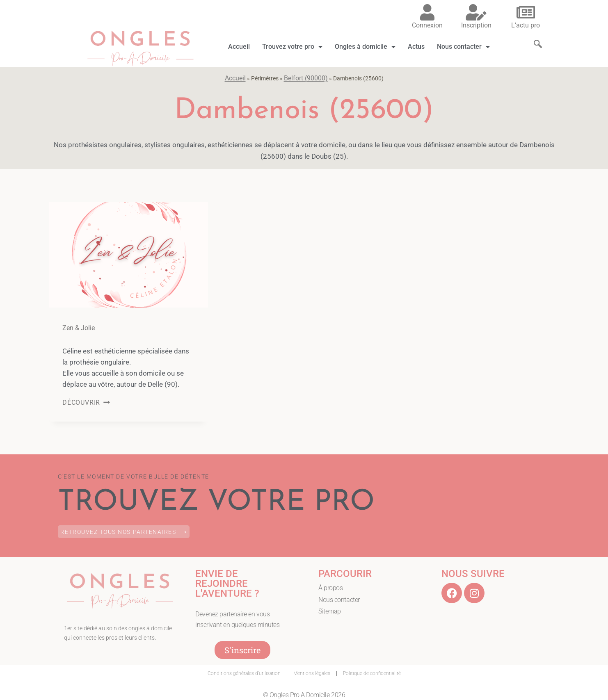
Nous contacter (463, 47)
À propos (330, 588)
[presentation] (129, 255)
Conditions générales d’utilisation (244, 673)
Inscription (476, 25)
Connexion (427, 25)
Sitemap (330, 612)
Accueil (239, 47)
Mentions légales (312, 673)
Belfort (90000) (306, 78)
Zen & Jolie (79, 328)
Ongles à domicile (365, 47)
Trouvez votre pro (292, 47)
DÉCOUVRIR (86, 402)
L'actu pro (526, 25)
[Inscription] (476, 12)
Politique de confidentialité (372, 673)
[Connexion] (427, 12)
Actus (416, 47)
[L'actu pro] (526, 12)
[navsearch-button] (534, 36)
